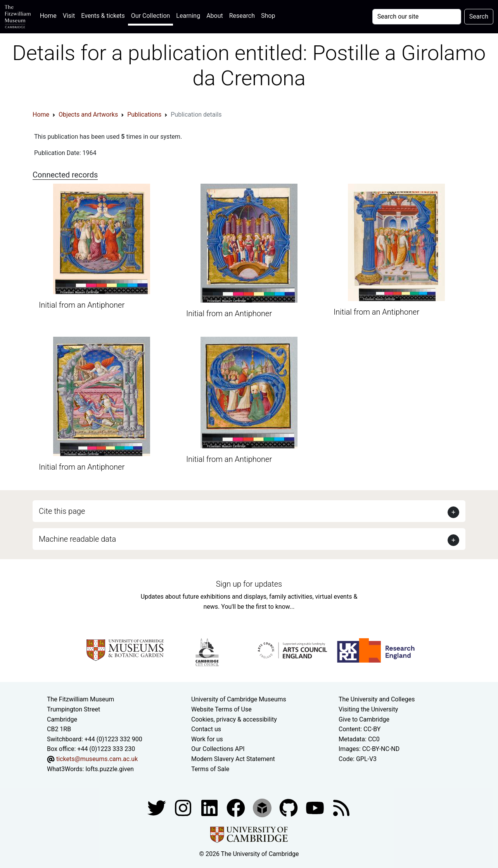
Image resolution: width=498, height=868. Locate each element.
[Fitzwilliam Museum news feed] (341, 807)
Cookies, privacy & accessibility (234, 719)
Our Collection (150, 16)
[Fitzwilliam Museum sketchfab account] (263, 807)
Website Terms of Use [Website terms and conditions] (221, 709)
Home (50, 15)
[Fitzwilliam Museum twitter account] (157, 807)
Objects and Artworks (88, 115)
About (215, 16)
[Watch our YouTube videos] (316, 807)
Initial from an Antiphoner (82, 305)
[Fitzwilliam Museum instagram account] (184, 807)
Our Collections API (218, 749)
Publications (144, 115)
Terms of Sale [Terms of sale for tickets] (210, 769)
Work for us (207, 739)
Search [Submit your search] (479, 16)
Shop (268, 16)
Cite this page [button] (62, 511)
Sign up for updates (249, 584)
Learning (188, 16)
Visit (69, 16)
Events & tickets (103, 16)
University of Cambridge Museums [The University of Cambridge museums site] (239, 699)
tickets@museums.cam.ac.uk (97, 759)
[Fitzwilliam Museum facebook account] (210, 807)
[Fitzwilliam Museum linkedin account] (237, 807)
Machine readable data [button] (77, 539)
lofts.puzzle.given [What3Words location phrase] (109, 769)
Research (242, 16)
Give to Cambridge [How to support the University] (364, 719)
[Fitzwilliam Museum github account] (289, 807)
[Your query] (417, 17)
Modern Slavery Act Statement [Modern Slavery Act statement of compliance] (233, 759)
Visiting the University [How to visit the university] (368, 709)
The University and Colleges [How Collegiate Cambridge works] (377, 699)
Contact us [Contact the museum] (206, 729)
